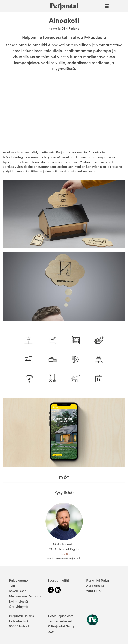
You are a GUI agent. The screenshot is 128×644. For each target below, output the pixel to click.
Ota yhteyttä (18, 606)
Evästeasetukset (60, 621)
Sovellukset (17, 591)
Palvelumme (18, 580)
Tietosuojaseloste (60, 616)
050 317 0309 (64, 554)
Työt (64, 477)
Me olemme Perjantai (25, 596)
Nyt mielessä (18, 601)
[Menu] (107, 5)
